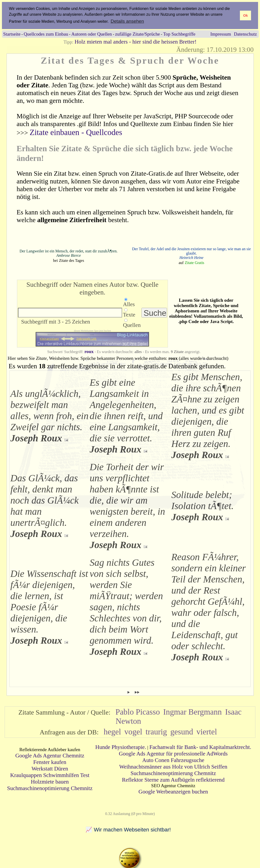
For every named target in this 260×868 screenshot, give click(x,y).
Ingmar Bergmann (193, 712)
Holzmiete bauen (50, 782)
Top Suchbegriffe (179, 34)
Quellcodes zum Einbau (46, 34)
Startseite (12, 34)
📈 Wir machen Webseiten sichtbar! (128, 829)
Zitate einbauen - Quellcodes (76, 132)
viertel (207, 731)
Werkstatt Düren (50, 769)
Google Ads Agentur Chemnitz (50, 755)
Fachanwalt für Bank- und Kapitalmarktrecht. (200, 747)
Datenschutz (245, 34)
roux (89, 351)
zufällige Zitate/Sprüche (138, 34)
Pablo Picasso (138, 712)
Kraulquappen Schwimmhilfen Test (50, 775)
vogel (133, 731)
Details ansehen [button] (127, 21)
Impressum (221, 34)
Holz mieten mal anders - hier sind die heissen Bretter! (136, 41)
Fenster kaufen (50, 762)
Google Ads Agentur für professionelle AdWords (173, 753)
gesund (182, 731)
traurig (156, 731)
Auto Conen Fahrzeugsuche (173, 760)
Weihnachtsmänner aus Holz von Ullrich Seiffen (173, 766)
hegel (112, 731)
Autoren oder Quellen (91, 34)
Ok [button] (245, 15)
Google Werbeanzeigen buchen (173, 791)
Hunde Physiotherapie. (121, 747)
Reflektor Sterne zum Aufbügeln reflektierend (173, 779)
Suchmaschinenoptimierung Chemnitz (50, 788)
